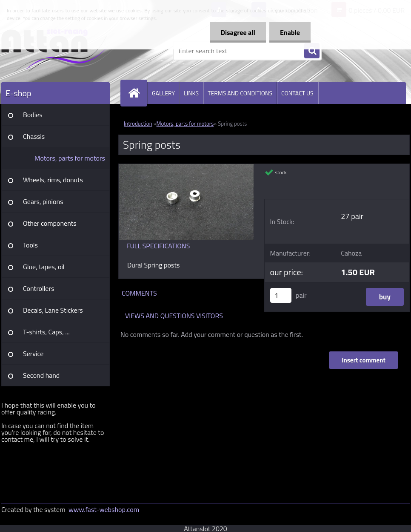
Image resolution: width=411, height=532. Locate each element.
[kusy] (281, 295)
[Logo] (60, 51)
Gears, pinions (43, 201)
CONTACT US (297, 93)
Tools (30, 245)
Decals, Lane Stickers (53, 310)
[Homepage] (137, 93)
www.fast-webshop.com (104, 509)
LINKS (191, 93)
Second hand (41, 375)
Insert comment (364, 360)
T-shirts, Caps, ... (46, 332)
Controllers (39, 288)
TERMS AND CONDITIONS (240, 93)
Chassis (34, 136)
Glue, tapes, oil (44, 267)
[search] (312, 51)
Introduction (138, 124)
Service (33, 354)
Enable (290, 32)
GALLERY (163, 93)
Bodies (33, 115)
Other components (50, 223)
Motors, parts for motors (70, 158)
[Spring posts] (186, 167)
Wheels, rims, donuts (53, 180)
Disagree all (238, 32)
